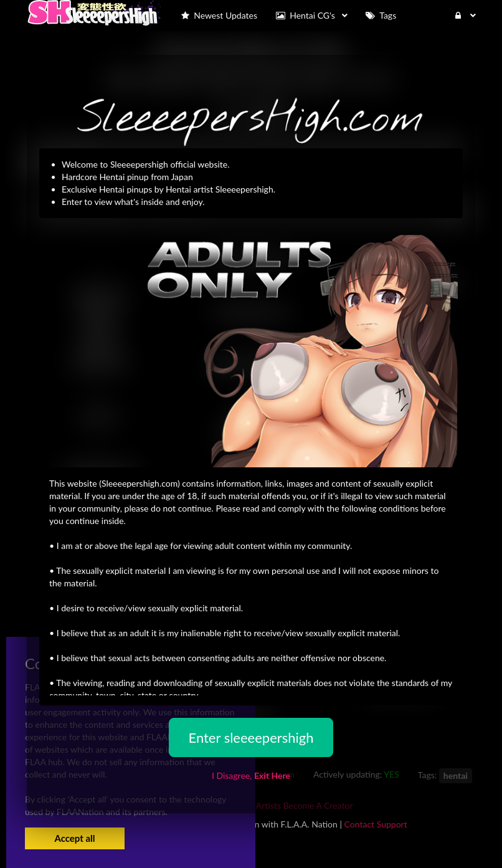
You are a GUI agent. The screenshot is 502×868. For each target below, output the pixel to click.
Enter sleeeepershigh (251, 737)
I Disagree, (251, 775)
